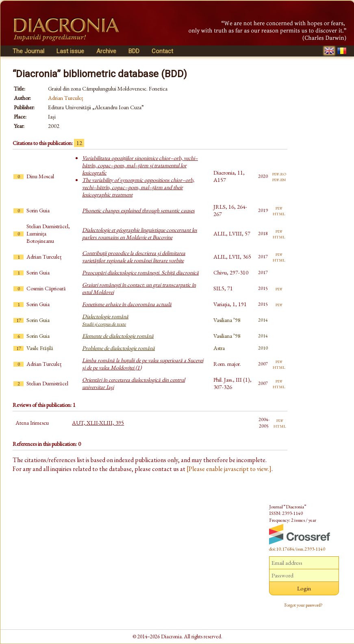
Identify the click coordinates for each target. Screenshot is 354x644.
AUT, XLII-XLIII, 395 (98, 423)
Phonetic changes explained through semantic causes (138, 210)
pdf (279, 207)
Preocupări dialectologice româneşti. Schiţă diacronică (140, 272)
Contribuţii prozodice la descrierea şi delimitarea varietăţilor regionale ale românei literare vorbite (134, 257)
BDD (134, 51)
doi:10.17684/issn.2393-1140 (297, 549)
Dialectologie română (105, 320)
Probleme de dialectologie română (118, 348)
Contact (162, 51)
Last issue (70, 51)
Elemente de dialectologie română (118, 336)
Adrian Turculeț (65, 98)
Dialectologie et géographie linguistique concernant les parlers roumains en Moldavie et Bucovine (140, 233)
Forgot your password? (304, 605)
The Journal (28, 51)
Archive (106, 51)
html (279, 213)
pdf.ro (279, 173)
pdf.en (279, 179)
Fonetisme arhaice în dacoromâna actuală (127, 304)
